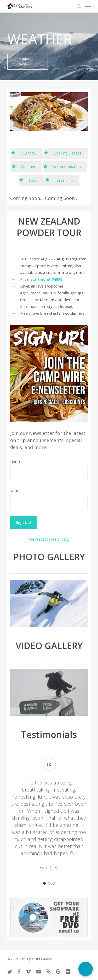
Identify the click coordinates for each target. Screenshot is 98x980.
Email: (15, 490)
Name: (16, 461)
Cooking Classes (67, 153)
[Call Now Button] (86, 969)
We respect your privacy (49, 539)
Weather (28, 167)
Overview (28, 153)
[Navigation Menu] (88, 6)
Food (33, 180)
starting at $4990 (46, 279)
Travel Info (64, 180)
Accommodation (67, 167)
